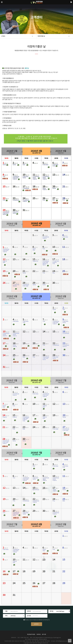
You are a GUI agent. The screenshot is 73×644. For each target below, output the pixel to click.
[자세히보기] (46, 620)
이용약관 (38, 636)
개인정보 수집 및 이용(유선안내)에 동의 (34, 620)
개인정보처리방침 (31, 636)
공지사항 (44, 636)
